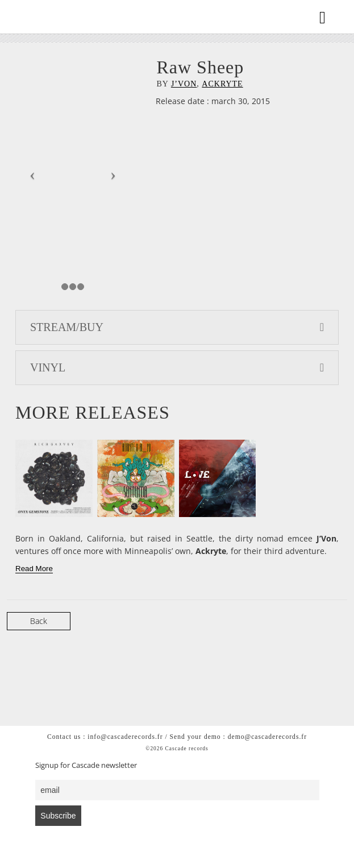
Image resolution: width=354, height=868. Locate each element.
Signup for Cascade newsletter (86, 765)
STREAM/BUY (177, 327)
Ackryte (222, 84)
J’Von (184, 84)
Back (39, 621)
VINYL (177, 367)
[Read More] (34, 569)
